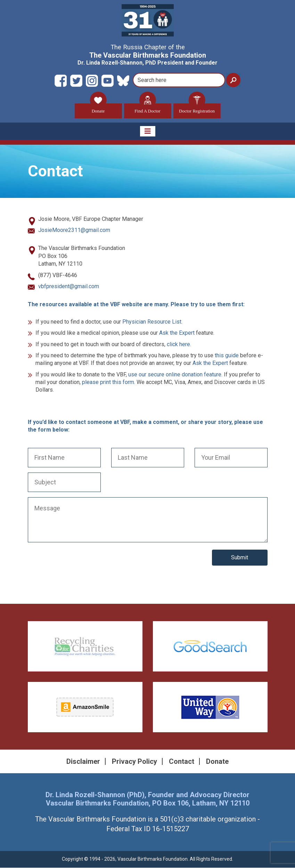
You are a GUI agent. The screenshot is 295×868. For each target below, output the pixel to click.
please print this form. (109, 382)
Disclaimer (83, 762)
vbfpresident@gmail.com (69, 287)
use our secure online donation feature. (175, 374)
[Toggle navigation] (148, 131)
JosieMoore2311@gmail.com (74, 230)
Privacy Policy (134, 762)
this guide (227, 356)
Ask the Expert (177, 333)
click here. (179, 344)
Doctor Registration (197, 108)
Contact (182, 762)
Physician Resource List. (152, 322)
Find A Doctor (147, 108)
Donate (98, 108)
